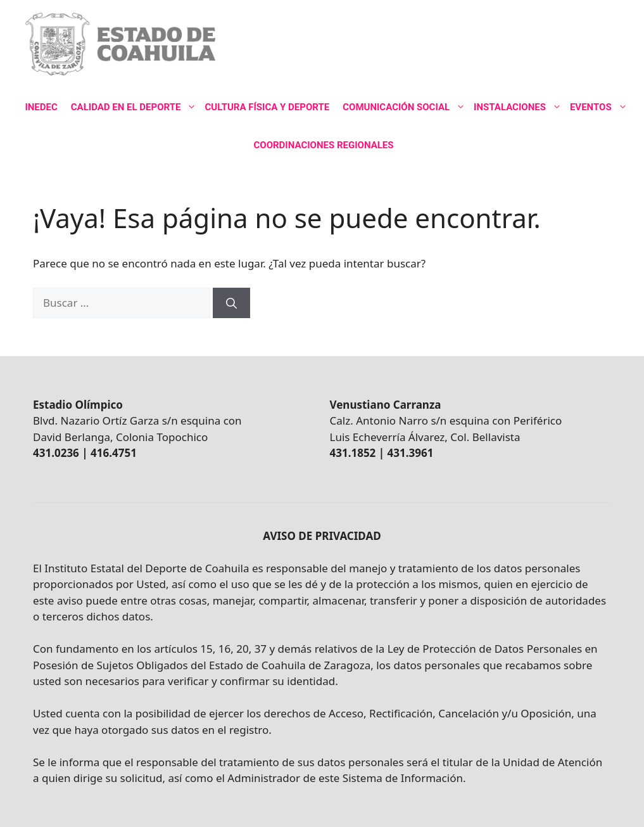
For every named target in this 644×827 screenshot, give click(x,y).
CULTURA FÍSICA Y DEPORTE (267, 107)
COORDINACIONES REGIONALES (323, 145)
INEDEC (41, 107)
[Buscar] (231, 303)
